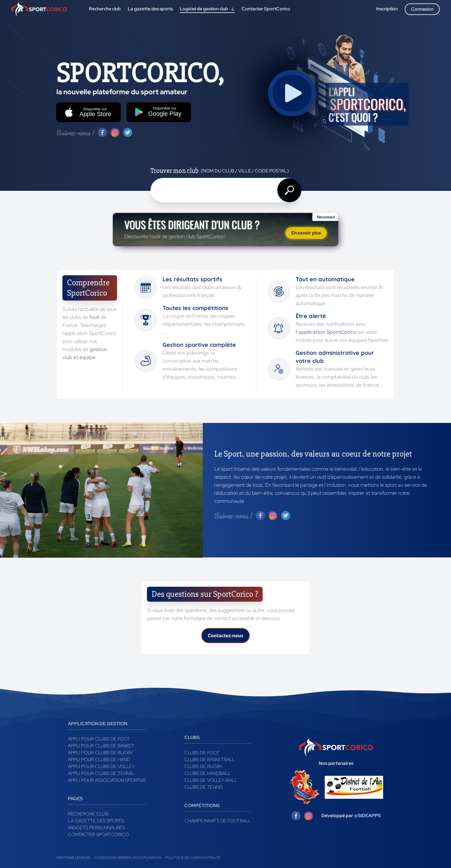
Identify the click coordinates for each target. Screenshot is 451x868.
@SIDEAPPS (367, 816)
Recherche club (88, 814)
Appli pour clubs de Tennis (101, 773)
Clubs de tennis (203, 787)
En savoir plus (306, 233)
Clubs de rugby (203, 766)
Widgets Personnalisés (96, 828)
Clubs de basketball (210, 760)
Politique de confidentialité (193, 858)
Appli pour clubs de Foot (99, 739)
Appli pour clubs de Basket (101, 746)
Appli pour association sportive (107, 780)
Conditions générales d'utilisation (128, 858)
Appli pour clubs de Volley (101, 766)
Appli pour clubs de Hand (99, 760)
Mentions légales (73, 858)
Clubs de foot (202, 753)
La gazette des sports (96, 821)
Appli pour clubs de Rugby (100, 753)
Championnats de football (218, 821)
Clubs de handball (207, 773)
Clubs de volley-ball (211, 780)
